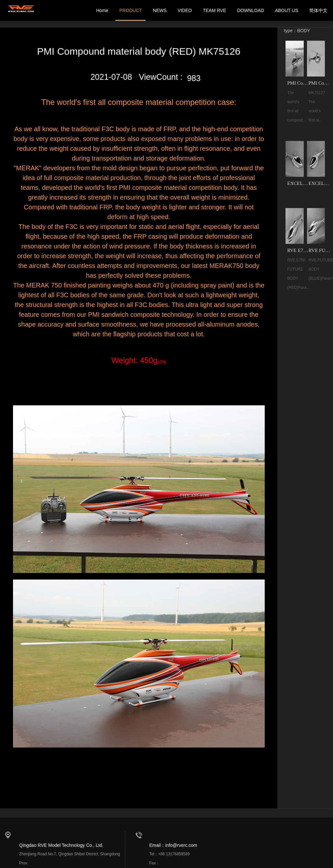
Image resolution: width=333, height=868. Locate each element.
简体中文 (318, 10)
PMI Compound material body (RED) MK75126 (299, 83)
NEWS (160, 10)
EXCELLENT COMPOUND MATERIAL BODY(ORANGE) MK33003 (299, 183)
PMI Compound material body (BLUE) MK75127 (320, 83)
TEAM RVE (214, 10)
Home (102, 10)
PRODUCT (131, 10)
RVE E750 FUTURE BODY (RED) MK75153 (299, 250)
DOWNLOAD (250, 10)
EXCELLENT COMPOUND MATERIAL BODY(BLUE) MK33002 (320, 183)
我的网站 (21, 10)
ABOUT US (287, 10)
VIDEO (185, 10)
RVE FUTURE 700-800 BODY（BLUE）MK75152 (320, 250)
